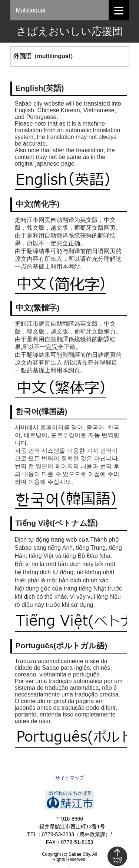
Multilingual (31, 10)
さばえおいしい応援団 (69, 31)
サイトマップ (70, 778)
